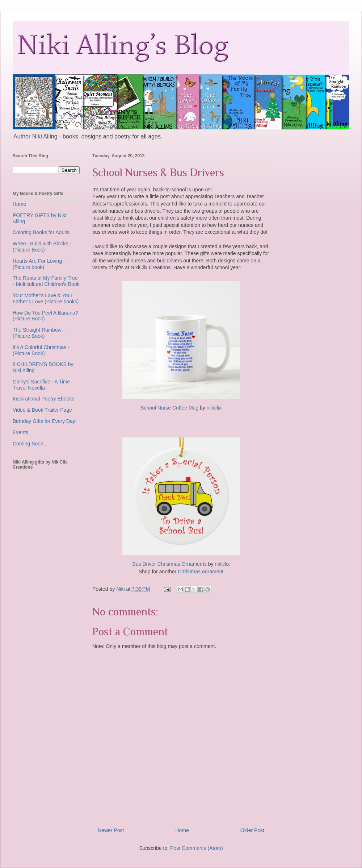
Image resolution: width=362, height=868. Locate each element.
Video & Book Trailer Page (42, 410)
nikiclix (214, 408)
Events (20, 432)
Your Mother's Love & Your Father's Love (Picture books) (46, 298)
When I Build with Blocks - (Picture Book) (42, 247)
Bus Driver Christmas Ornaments (169, 564)
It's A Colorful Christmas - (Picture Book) (41, 350)
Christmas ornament (201, 572)
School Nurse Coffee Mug (169, 408)
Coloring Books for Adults (41, 232)
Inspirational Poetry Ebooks (43, 399)
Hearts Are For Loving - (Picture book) (39, 264)
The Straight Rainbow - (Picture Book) (39, 333)
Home (182, 830)
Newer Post (111, 830)
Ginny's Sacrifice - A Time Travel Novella (41, 385)
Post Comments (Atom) (196, 848)
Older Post (252, 830)
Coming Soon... (30, 444)
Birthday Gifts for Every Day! (45, 421)
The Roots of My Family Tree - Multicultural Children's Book (46, 281)
